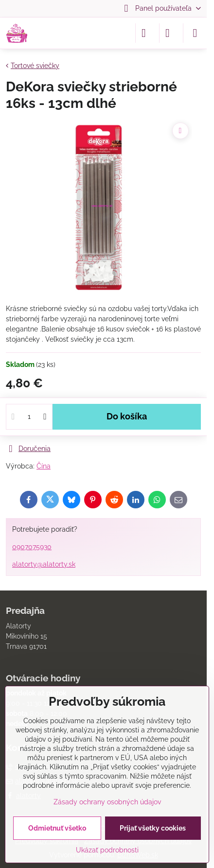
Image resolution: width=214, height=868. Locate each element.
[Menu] (195, 33)
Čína (44, 466)
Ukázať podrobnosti (107, 850)
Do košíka (127, 417)
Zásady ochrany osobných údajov (107, 802)
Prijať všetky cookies (153, 828)
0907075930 (32, 547)
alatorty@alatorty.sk (44, 564)
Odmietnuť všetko (57, 828)
